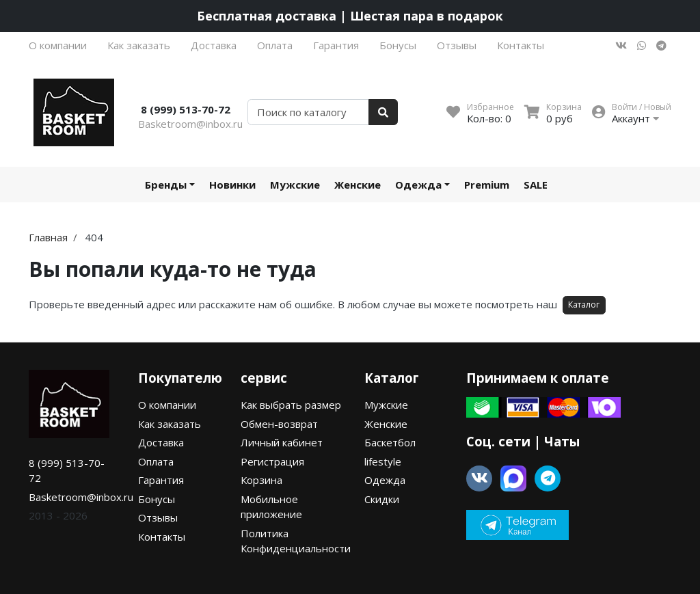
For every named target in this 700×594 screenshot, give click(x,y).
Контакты (521, 45)
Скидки (382, 499)
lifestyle (383, 461)
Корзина (261, 480)
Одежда (418, 185)
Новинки (232, 185)
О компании (58, 45)
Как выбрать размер (291, 405)
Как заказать (139, 45)
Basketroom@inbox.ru (190, 124)
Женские (358, 185)
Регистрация (272, 461)
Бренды (166, 185)
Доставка (214, 45)
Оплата (275, 45)
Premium (487, 185)
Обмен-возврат (279, 424)
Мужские (295, 185)
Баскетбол (390, 442)
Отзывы (457, 45)
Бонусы (398, 45)
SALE (536, 185)
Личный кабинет (282, 442)
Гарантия (336, 45)
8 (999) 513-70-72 (186, 109)
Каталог (584, 305)
